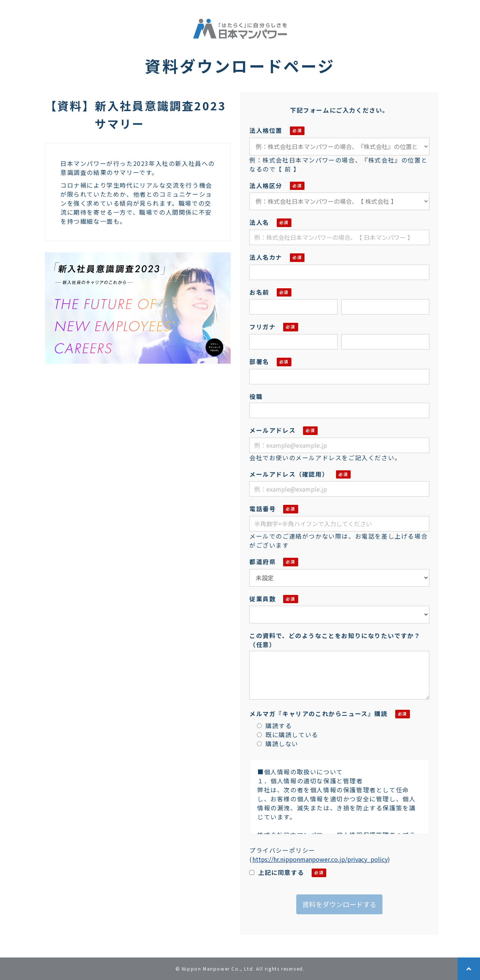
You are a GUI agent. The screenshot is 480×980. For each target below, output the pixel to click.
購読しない (278, 744)
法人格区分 (266, 185)
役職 (256, 396)
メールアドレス (272, 430)
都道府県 (262, 562)
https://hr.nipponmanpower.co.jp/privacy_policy (320, 859)
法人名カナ (266, 257)
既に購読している (288, 735)
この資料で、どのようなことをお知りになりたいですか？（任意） (335, 640)
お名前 (259, 292)
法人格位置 (266, 130)
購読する (274, 726)
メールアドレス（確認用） (289, 474)
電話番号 (262, 509)
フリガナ (262, 327)
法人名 (259, 222)
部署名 (259, 361)
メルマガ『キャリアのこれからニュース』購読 (319, 714)
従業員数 (262, 599)
